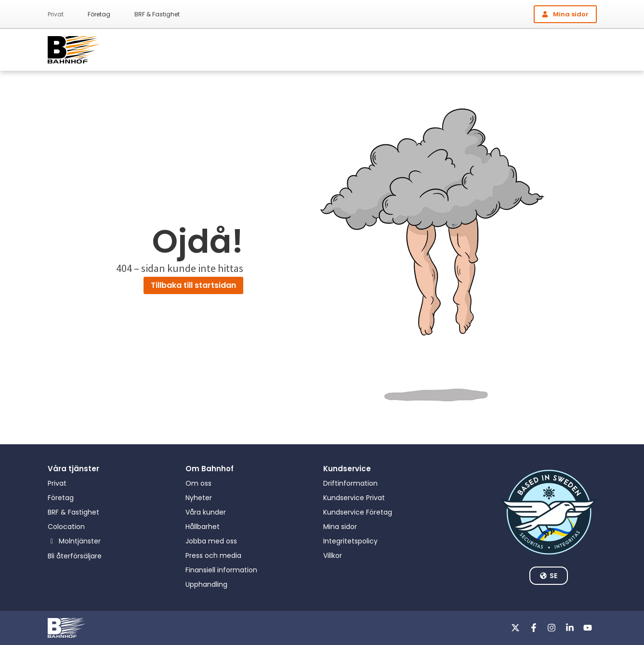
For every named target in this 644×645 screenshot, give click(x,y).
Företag (99, 14)
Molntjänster (80, 541)
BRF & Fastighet (157, 14)
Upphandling (206, 584)
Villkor (333, 555)
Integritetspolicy (350, 541)
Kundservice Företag (358, 512)
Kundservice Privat (354, 498)
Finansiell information (221, 570)
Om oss (198, 483)
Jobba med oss (211, 541)
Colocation (66, 527)
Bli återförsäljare (75, 556)
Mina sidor (340, 527)
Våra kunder (206, 512)
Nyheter (199, 498)
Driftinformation (350, 483)
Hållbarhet (203, 527)
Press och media (213, 555)
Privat (56, 14)
